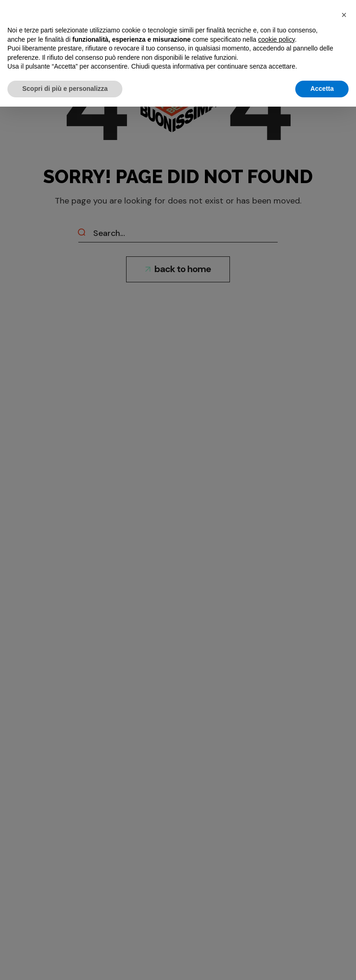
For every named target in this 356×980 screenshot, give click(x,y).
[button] (344, 15)
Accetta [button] (322, 89)
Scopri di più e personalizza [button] (65, 89)
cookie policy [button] (277, 39)
